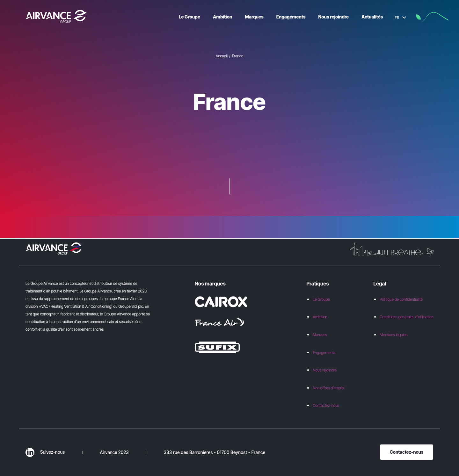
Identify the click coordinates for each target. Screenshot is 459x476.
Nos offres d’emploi (329, 388)
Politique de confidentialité (401, 299)
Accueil (222, 56)
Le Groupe (321, 299)
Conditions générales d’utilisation (407, 317)
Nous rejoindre (325, 370)
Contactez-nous (326, 405)
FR (401, 18)
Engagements (324, 353)
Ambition (320, 317)
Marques (320, 335)
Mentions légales (393, 335)
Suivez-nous (45, 452)
